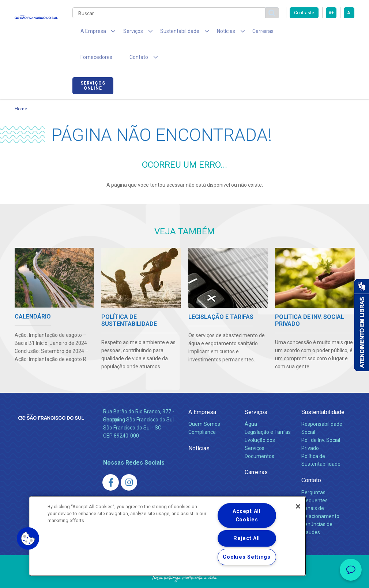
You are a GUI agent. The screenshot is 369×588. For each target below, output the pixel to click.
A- (349, 13)
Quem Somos (204, 402)
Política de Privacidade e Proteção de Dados (185, 577)
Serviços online (334, 34)
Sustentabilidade (323, 390)
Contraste (304, 13)
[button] (28, 539)
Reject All (247, 538)
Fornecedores (282, 33)
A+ (331, 13)
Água (251, 402)
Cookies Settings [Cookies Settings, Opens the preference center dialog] (247, 557)
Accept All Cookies (246, 516)
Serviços (256, 390)
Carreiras (243, 33)
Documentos (259, 434)
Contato (311, 458)
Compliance (202, 410)
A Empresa (202, 390)
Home (21, 86)
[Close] (298, 506)
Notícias (199, 426)
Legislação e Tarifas (268, 410)
